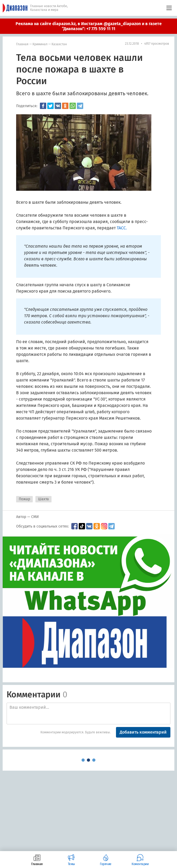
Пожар (24, 499)
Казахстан (59, 44)
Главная (22, 44)
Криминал (40, 44)
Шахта (43, 499)
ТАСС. (122, 228)
